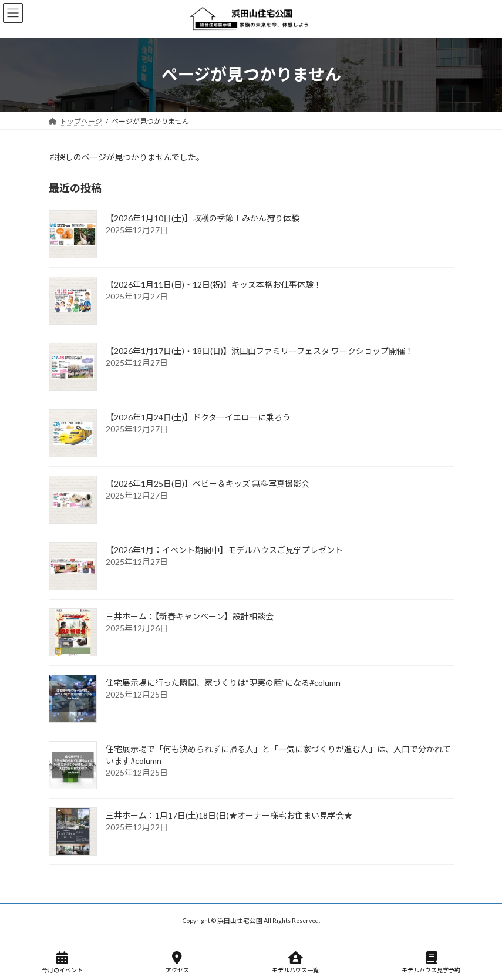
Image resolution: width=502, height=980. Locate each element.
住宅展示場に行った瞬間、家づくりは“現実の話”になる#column (223, 683)
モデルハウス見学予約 (431, 962)
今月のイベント (62, 962)
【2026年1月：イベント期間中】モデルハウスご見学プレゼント (224, 550)
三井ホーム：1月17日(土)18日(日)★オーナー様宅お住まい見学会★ (229, 815)
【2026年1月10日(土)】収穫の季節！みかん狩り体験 (203, 218)
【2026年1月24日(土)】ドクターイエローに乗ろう (198, 417)
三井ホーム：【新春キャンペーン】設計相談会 (190, 616)
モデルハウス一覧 (295, 962)
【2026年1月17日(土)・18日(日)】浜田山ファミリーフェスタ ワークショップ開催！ (260, 351)
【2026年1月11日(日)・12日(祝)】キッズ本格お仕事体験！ (214, 284)
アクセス (177, 962)
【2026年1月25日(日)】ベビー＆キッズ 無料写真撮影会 (208, 484)
